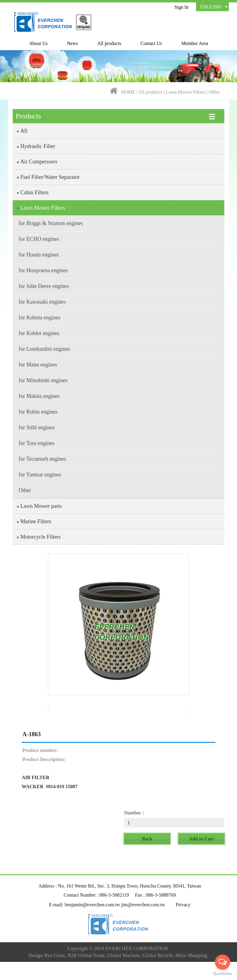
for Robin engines (38, 412)
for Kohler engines (39, 333)
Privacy (183, 924)
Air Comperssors (37, 162)
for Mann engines (38, 365)
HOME (128, 92)
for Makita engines (39, 396)
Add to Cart (202, 858)
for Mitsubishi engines (43, 380)
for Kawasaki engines (42, 302)
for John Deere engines (44, 286)
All (22, 131)
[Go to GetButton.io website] (223, 974)
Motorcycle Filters (39, 537)
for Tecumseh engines (42, 459)
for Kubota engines (39, 318)
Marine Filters (34, 521)
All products (109, 43)
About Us (38, 43)
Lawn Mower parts (39, 506)
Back (147, 858)
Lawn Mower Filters (186, 92)
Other (214, 92)
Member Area (195, 43)
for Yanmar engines (40, 475)
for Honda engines (39, 255)
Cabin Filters (33, 192)
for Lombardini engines (44, 349)
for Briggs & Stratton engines (51, 223)
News (72, 43)
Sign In (181, 7)
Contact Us (151, 43)
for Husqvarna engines (43, 270)
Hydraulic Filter (36, 146)
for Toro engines (36, 443)
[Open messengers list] (223, 962)
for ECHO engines (39, 239)
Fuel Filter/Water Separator (48, 177)
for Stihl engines (37, 427)
